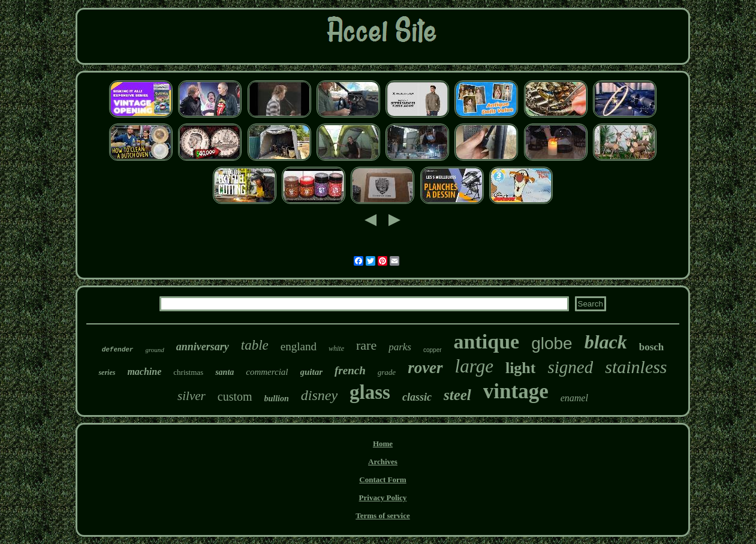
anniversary (203, 347)
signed (570, 367)
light (521, 368)
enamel (574, 398)
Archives (383, 462)
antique (487, 342)
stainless (636, 367)
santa (225, 372)
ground (154, 350)
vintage (516, 391)
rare (366, 345)
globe (552, 343)
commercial (267, 372)
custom (235, 396)
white (336, 348)
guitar (312, 372)
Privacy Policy (383, 498)
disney (319, 395)
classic (417, 397)
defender (118, 350)
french (350, 370)
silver (192, 396)
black (606, 342)
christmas (188, 372)
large (474, 366)
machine (144, 372)
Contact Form (382, 480)
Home (383, 444)
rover (425, 368)
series (107, 372)
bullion (277, 399)
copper (433, 350)
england (299, 346)
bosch (652, 347)
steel (457, 395)
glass (370, 392)
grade (387, 372)
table (255, 345)
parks (400, 347)
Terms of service (383, 516)
